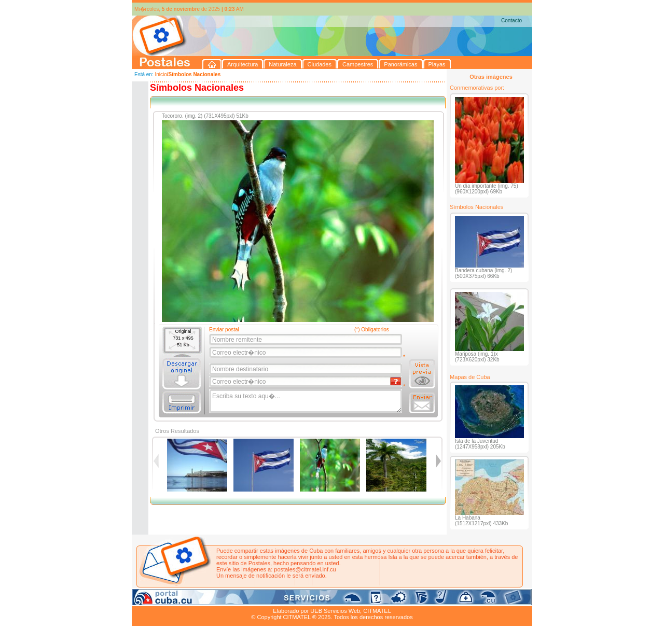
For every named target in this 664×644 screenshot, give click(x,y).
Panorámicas (298, 599)
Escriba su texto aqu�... (306, 401)
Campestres (261, 599)
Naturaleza (199, 599)
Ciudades (229, 599)
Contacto (511, 20)
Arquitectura (165, 599)
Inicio (161, 74)
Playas (328, 599)
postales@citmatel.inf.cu (305, 569)
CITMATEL (377, 611)
